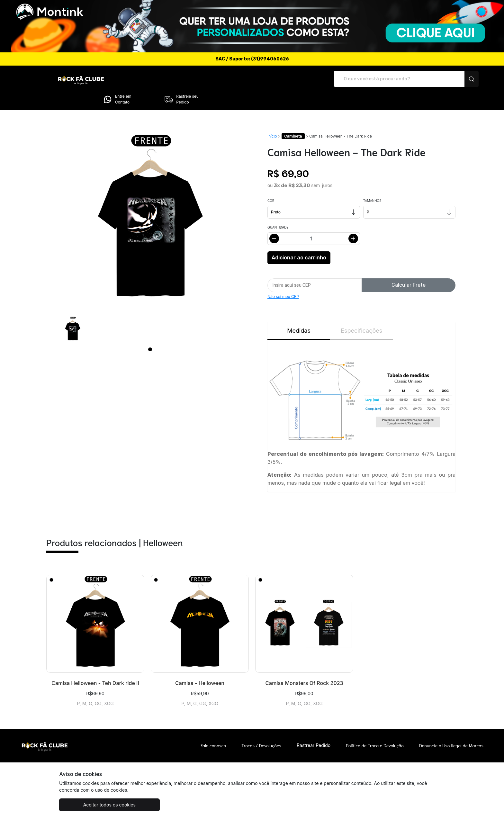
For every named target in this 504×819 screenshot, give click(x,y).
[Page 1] (150, 331)
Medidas (299, 313)
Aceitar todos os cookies (91, 805)
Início (272, 118)
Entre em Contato (387, 79)
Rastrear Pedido (314, 727)
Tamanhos (372, 183)
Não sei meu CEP (283, 279)
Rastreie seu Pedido (451, 79)
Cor (271, 183)
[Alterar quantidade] (314, 221)
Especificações (361, 313)
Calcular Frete (409, 267)
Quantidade (278, 209)
